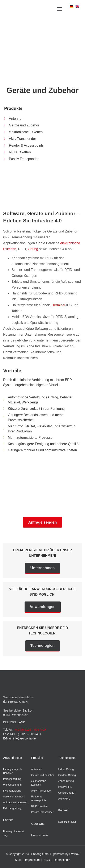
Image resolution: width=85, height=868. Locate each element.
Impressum (32, 860)
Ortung (33, 249)
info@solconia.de (24, 738)
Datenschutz (62, 860)
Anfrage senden (42, 522)
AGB (47, 860)
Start (18, 860)
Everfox (74, 854)
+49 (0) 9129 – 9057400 (30, 730)
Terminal (59, 305)
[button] (60, 9)
